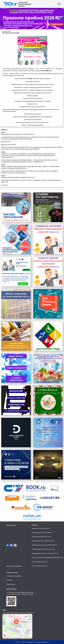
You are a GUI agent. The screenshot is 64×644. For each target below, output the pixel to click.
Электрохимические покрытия (32, 114)
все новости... (5, 185)
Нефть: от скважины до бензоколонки (33, 125)
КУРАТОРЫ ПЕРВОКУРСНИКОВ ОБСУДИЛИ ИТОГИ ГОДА (18, 177)
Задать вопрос (11, 584)
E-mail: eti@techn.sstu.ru (39, 566)
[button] (26, 28)
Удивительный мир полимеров (33, 120)
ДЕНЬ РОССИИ (6, 142)
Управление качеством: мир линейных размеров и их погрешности (32, 93)
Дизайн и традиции (32, 96)
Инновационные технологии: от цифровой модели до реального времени (32, 90)
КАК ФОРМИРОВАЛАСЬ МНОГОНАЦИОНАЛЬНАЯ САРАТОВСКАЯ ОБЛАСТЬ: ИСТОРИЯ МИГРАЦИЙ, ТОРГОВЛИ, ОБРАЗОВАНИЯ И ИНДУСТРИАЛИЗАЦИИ (30, 138)
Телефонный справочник (14, 576)
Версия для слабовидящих (14, 566)
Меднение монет (32, 104)
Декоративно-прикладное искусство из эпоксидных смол (33, 122)
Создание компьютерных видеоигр (32, 98)
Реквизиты (10, 580)
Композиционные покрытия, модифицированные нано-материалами (32, 117)
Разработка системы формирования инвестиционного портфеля (32, 101)
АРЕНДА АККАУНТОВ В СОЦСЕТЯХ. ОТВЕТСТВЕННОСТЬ (18, 134)
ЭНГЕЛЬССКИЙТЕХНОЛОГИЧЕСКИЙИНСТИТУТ (24, 4)
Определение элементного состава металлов (32, 107)
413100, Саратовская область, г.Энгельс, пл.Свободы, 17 (18, 613)
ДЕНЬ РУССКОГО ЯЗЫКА (8, 145)
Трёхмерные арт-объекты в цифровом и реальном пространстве (32, 87)
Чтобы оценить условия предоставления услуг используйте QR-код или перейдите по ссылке (20, 593)
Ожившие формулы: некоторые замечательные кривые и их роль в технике (32, 84)
